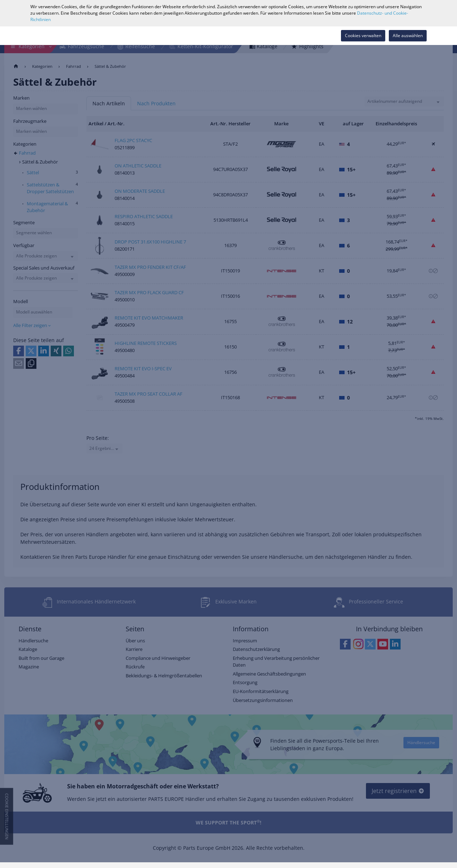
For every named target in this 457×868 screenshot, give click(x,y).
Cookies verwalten (363, 36)
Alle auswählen (408, 36)
